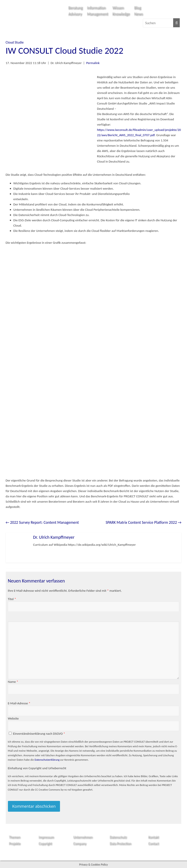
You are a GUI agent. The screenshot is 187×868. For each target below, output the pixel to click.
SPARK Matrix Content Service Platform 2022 (144, 522)
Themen (15, 837)
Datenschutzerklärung (47, 760)
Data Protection (120, 843)
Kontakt (153, 837)
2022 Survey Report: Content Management (42, 522)
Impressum (46, 837)
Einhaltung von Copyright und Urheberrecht (37, 768)
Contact (153, 843)
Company (80, 843)
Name (13, 682)
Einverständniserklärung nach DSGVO (39, 734)
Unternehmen (83, 837)
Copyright (45, 843)
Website (13, 718)
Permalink (93, 63)
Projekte (15, 843)
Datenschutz (118, 837)
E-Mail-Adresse (19, 703)
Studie (19, 42)
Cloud (10, 42)
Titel (12, 599)
